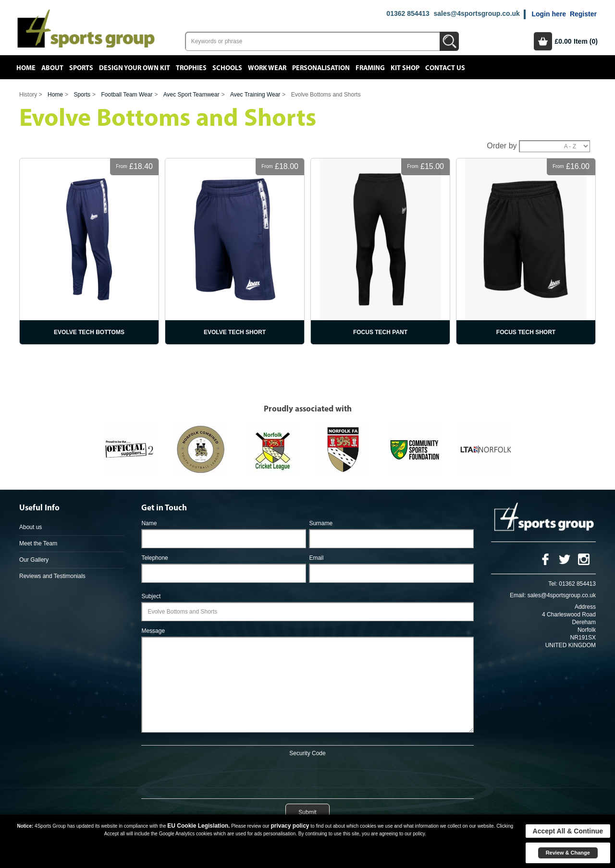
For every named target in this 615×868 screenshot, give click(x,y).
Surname (321, 523)
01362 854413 (408, 13)
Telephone (154, 558)
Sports (81, 68)
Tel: (553, 584)
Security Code (307, 753)
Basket (543, 41)
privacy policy (290, 826)
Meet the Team (38, 543)
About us (31, 527)
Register (583, 14)
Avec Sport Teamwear (191, 95)
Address (585, 607)
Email (316, 558)
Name (149, 523)
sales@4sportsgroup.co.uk (476, 13)
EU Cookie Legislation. (198, 826)
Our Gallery (34, 560)
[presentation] (307, 776)
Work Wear (267, 68)
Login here (549, 14)
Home (26, 68)
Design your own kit (135, 68)
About (52, 68)
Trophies (191, 68)
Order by (502, 146)
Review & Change (568, 853)
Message (153, 631)
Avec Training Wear (255, 95)
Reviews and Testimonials (52, 576)
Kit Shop (405, 68)
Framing (370, 68)
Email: (518, 595)
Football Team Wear (127, 95)
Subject (151, 596)
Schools (227, 68)
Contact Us (445, 68)
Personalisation (321, 68)
